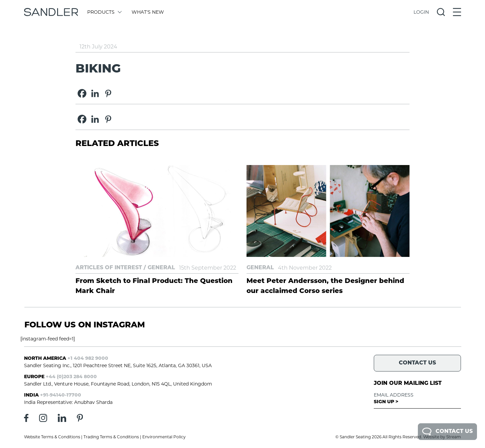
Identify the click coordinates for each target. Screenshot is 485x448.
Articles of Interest (109, 268)
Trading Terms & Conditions (111, 437)
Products (104, 12)
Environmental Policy (164, 437)
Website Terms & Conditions (52, 437)
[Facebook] (82, 93)
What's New (148, 12)
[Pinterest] (108, 93)
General (161, 268)
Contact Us (447, 432)
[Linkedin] (95, 93)
